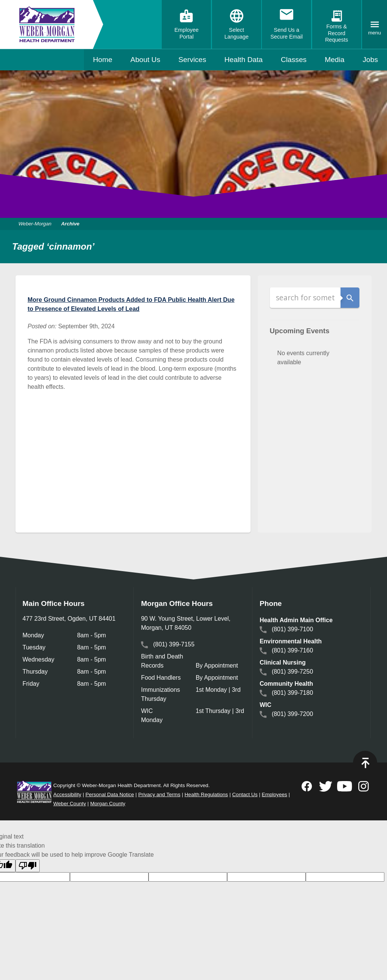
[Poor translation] (28, 866)
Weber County (70, 804)
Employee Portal (186, 33)
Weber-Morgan (36, 224)
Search (350, 298)
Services (192, 60)
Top (365, 763)
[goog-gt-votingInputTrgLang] (109, 877)
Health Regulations (206, 794)
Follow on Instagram (364, 786)
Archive (71, 224)
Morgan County (108, 804)
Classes (294, 60)
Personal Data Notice (110, 794)
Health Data (244, 60)
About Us (145, 60)
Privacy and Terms (159, 794)
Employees (275, 794)
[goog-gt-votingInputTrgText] (266, 877)
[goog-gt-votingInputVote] (345, 877)
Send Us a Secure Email (286, 33)
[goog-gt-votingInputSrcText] (188, 877)
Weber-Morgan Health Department (47, 24)
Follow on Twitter (326, 786)
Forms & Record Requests (337, 33)
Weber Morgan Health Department (34, 792)
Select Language (237, 33)
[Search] (305, 298)
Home (103, 60)
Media (334, 60)
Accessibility (67, 794)
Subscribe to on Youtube (345, 786)
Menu (375, 33)
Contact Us (245, 794)
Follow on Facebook (307, 786)
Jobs (370, 60)
